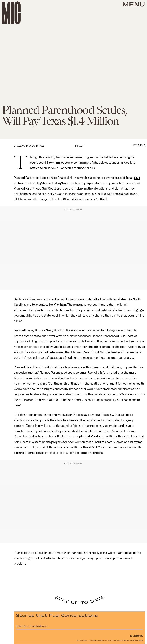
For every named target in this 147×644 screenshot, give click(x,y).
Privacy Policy (138, 641)
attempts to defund (85, 436)
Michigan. (60, 305)
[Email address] (79, 626)
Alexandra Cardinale (31, 146)
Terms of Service (123, 641)
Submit (136, 635)
